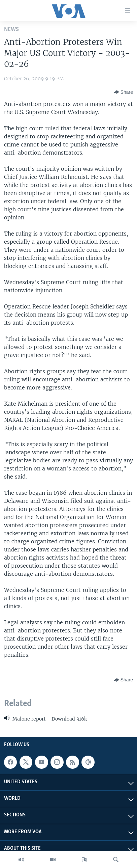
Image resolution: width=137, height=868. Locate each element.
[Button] (123, 92)
